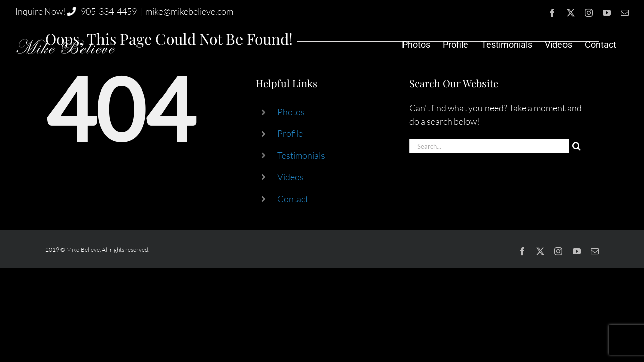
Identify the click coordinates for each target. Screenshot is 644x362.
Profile (290, 133)
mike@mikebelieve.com (189, 11)
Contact (293, 199)
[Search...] (489, 146)
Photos (291, 112)
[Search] (576, 146)
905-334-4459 (109, 11)
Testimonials (301, 155)
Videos (291, 177)
